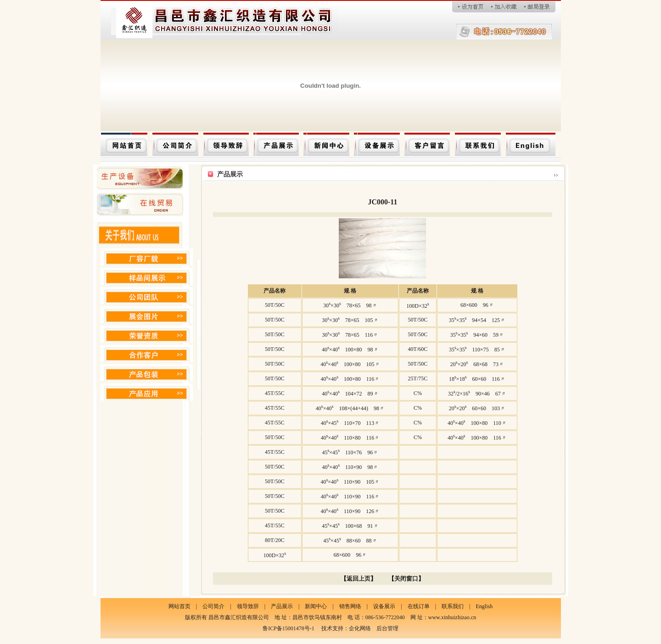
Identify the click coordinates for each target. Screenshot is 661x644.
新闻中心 (316, 606)
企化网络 (360, 628)
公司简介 (213, 606)
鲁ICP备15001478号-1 (288, 628)
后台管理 (387, 628)
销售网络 (350, 606)
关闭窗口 (406, 579)
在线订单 (419, 606)
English (484, 606)
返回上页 (359, 579)
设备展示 (384, 606)
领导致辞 (248, 606)
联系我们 (453, 606)
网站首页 (179, 606)
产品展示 (282, 606)
